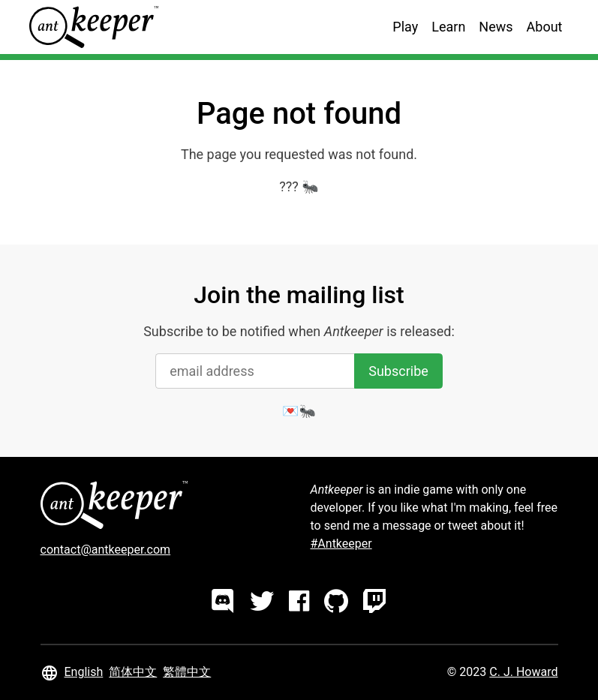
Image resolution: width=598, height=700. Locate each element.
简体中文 (133, 672)
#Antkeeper (341, 544)
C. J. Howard (523, 672)
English (84, 672)
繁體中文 (187, 672)
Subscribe (398, 371)
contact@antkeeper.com (106, 550)
